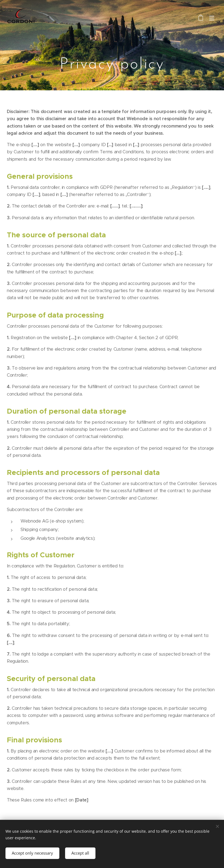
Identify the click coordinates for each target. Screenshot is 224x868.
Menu (212, 18)
